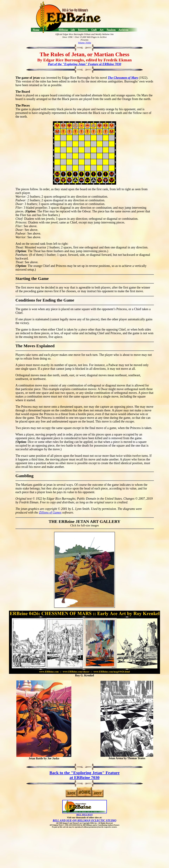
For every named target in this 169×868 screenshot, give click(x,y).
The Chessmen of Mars (123, 78)
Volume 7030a (84, 43)
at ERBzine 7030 (85, 777)
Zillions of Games (50, 513)
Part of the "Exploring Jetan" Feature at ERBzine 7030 (84, 64)
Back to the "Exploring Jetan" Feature (85, 773)
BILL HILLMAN (84, 815)
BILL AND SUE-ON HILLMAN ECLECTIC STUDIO (84, 820)
